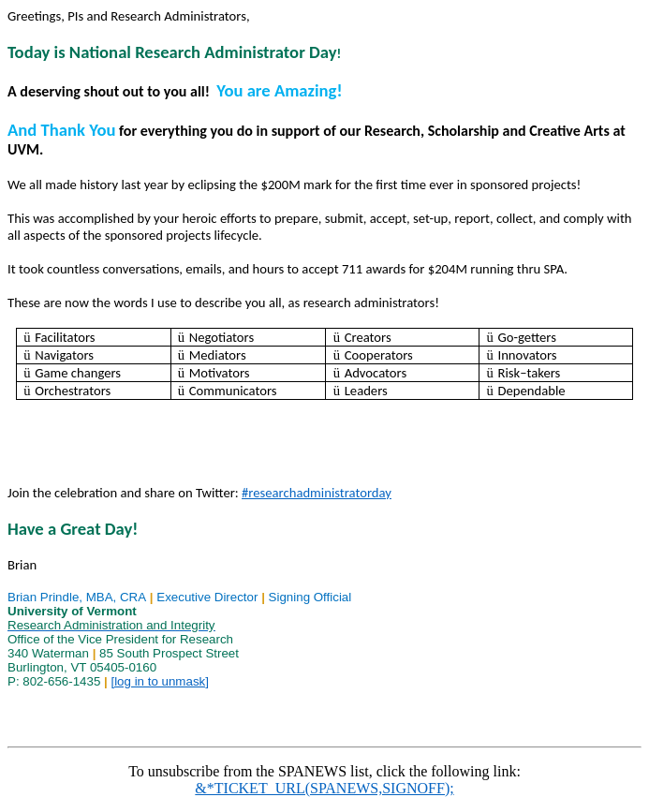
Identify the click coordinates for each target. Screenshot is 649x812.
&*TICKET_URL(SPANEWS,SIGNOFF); (324, 788)
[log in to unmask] (159, 681)
